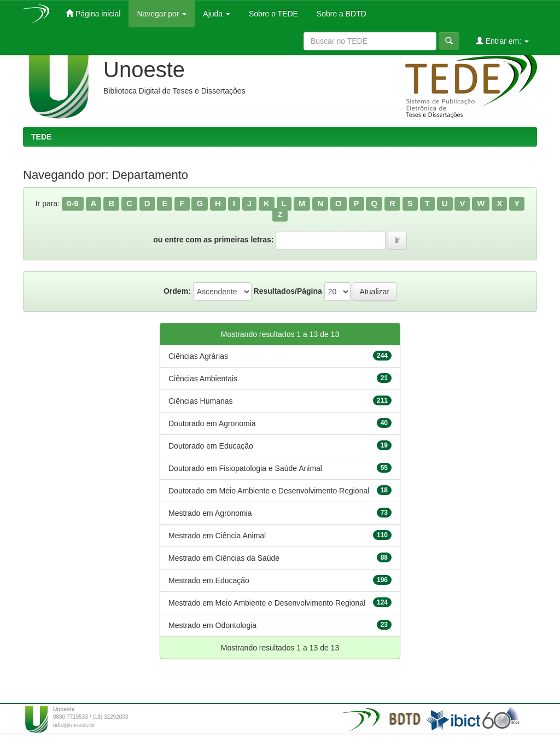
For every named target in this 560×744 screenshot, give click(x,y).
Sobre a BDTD (340, 14)
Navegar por (162, 14)
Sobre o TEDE (272, 14)
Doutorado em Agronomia (212, 423)
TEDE (41, 137)
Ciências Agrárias (198, 356)
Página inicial (93, 13)
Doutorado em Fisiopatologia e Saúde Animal (245, 468)
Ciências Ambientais (203, 379)
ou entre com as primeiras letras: (213, 240)
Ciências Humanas (201, 401)
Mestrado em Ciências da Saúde (224, 558)
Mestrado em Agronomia (210, 513)
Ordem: (177, 291)
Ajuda (217, 14)
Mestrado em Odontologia (212, 625)
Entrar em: (502, 41)
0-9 (73, 203)
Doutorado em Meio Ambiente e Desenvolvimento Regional (269, 491)
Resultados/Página (288, 291)
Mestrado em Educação (209, 580)
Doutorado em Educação (211, 446)
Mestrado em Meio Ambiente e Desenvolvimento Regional (267, 603)
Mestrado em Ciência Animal (217, 536)
